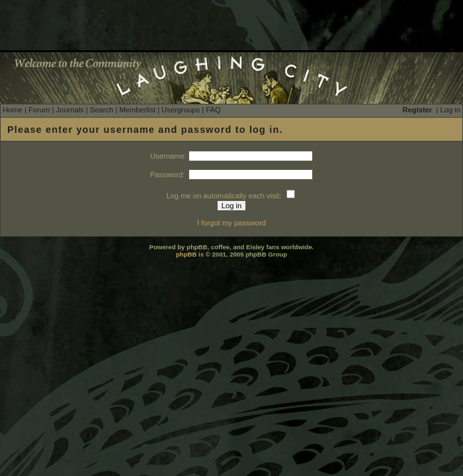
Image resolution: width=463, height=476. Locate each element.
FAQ (213, 110)
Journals (69, 110)
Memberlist (137, 110)
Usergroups (181, 110)
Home (13, 110)
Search (102, 110)
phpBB (186, 254)
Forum (39, 110)
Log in (450, 110)
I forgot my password (232, 223)
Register (418, 110)
